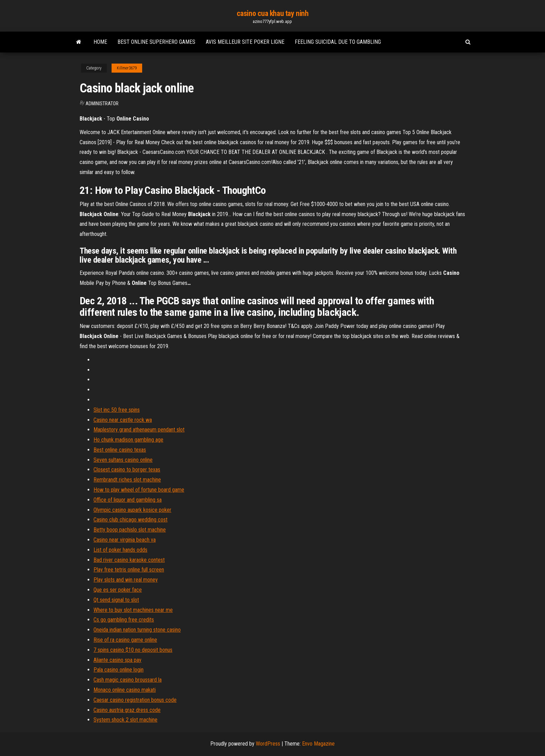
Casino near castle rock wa (123, 420)
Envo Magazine (318, 744)
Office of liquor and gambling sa (128, 500)
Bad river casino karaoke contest (129, 560)
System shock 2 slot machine (125, 720)
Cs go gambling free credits (124, 620)
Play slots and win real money (126, 580)
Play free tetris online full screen (129, 570)
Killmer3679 (127, 68)
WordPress (268, 744)
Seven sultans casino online (123, 460)
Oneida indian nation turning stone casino (137, 630)
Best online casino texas (120, 450)
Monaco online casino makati (125, 690)
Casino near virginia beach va (125, 540)
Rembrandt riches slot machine (127, 480)
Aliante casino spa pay (117, 660)
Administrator (102, 104)
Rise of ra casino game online (125, 640)
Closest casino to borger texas (127, 470)
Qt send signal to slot (116, 600)
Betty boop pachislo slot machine (130, 530)
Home (100, 42)
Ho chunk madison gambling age (128, 440)
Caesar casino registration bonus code (135, 700)
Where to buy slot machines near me (133, 610)
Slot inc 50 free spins (117, 410)
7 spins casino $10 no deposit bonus (133, 650)
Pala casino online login (119, 670)
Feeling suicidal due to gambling (338, 42)
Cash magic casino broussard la (128, 680)
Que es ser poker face (118, 590)
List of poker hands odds (120, 550)
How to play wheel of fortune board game (139, 490)
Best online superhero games (156, 42)
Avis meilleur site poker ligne (245, 42)
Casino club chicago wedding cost (131, 520)
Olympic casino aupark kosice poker (132, 510)
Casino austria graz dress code (127, 710)
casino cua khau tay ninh (272, 13)
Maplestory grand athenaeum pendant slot (139, 430)
